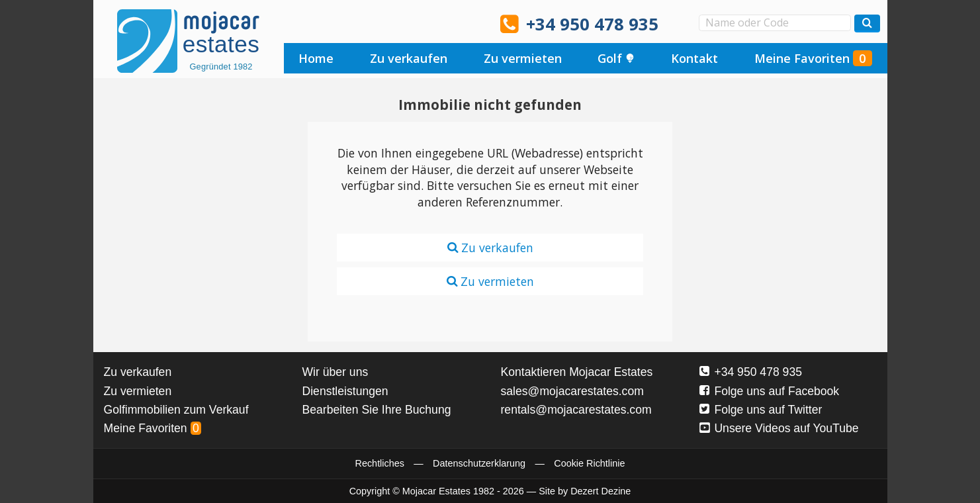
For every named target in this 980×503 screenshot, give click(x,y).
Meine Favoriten (813, 58)
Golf (616, 58)
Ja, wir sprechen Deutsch (370, 23)
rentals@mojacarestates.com (576, 410)
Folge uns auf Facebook (770, 391)
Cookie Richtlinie (589, 463)
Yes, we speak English (295, 23)
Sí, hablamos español (332, 23)
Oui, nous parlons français (445, 23)
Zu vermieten (523, 58)
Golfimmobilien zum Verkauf (176, 410)
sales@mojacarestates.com (572, 391)
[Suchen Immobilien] (867, 23)
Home (316, 58)
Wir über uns (335, 372)
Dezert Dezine (601, 491)
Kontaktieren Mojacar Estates (577, 372)
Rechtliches (380, 463)
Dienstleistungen (345, 391)
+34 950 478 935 (592, 24)
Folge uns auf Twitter (761, 410)
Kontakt (694, 58)
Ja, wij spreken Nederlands (407, 23)
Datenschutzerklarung (479, 463)
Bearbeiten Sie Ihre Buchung (377, 410)
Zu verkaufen (409, 58)
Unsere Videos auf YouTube (779, 428)
